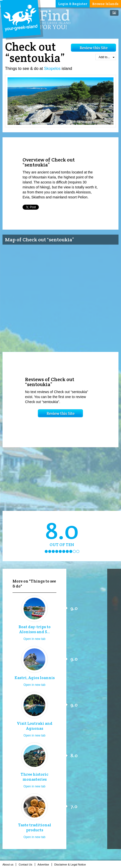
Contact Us (27, 865)
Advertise (45, 865)
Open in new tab (34, 639)
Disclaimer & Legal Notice (72, 865)
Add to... (107, 57)
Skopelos (52, 69)
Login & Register (73, 4)
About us (9, 865)
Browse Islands (105, 4)
